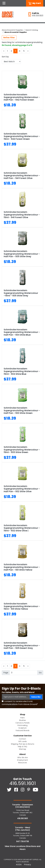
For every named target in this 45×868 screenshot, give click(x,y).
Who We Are (23, 757)
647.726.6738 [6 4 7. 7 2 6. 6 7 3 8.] (23, 841)
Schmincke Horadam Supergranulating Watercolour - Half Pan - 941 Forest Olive (22, 175)
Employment (23, 760)
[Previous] (4, 51)
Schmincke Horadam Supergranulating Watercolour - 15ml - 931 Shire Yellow (22, 606)
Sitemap (22, 749)
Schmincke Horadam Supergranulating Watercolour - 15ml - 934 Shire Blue (22, 371)
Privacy (27, 865)
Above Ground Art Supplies (12, 30)
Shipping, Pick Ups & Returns (23, 744)
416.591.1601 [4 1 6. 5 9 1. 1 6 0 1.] (23, 783)
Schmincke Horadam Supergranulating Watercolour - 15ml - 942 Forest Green (22, 136)
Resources (23, 763)
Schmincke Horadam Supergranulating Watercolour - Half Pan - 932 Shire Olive (22, 489)
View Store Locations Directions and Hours (22, 848)
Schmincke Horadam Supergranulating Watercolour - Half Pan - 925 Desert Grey (22, 645)
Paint (22, 718)
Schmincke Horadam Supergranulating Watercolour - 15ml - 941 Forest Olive (22, 215)
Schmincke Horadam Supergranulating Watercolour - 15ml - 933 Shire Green (22, 450)
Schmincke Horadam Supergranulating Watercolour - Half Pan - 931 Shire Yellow (22, 567)
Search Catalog (32, 30)
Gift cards (22, 741)
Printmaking (22, 725)
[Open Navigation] (4, 3)
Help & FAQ (22, 747)
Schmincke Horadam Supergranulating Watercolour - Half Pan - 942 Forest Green (22, 97)
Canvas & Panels (22, 723)
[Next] (28, 51)
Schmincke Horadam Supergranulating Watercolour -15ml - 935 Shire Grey (21, 293)
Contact (22, 739)
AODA (19, 865)
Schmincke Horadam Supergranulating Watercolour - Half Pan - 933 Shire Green (22, 410)
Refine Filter (9, 38)
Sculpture (22, 728)
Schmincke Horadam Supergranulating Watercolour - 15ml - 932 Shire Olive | (22, 528)
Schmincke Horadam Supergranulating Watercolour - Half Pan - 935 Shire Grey (22, 254)
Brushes (23, 720)
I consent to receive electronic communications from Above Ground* (20, 703)
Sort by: (5, 57)
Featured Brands (23, 730)
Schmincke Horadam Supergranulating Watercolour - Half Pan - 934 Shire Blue (22, 332)
